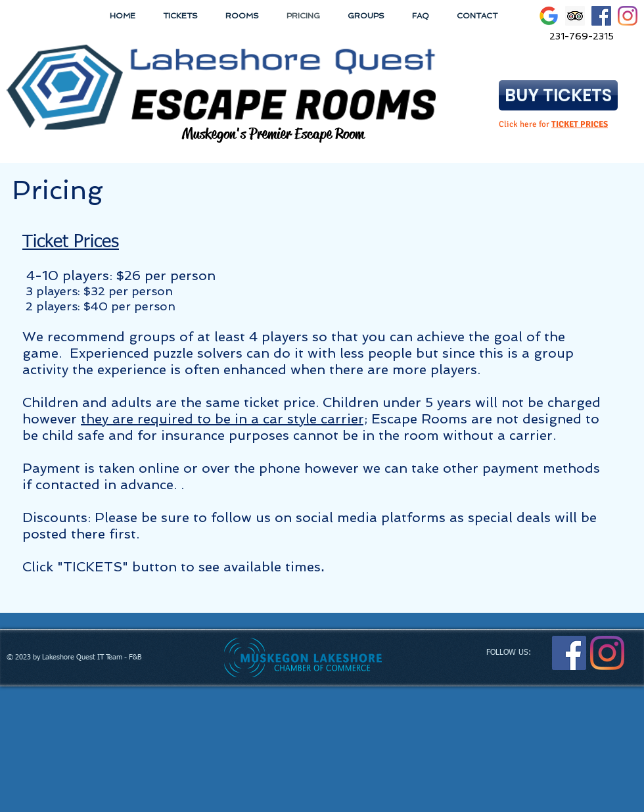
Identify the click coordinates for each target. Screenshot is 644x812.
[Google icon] (549, 16)
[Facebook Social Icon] (601, 16)
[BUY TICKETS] (558, 95)
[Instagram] (628, 16)
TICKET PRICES (580, 124)
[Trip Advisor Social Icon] (575, 16)
